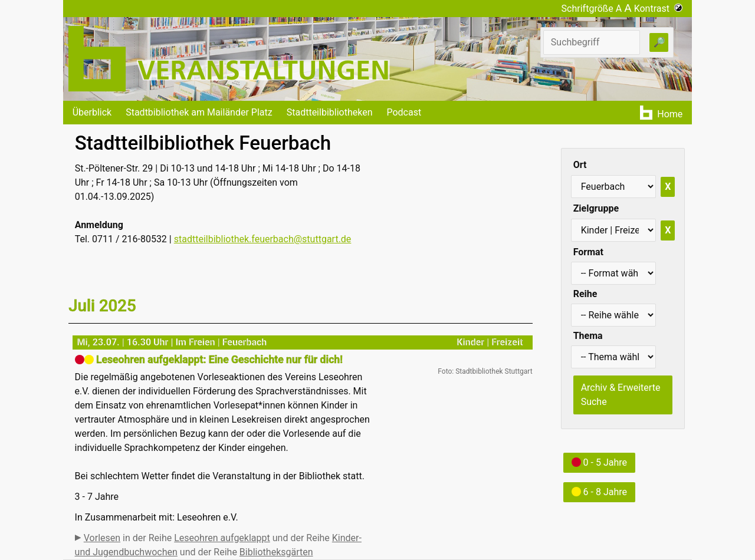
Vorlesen (102, 538)
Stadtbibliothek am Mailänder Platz (199, 112)
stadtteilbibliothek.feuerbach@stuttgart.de (263, 239)
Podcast (404, 112)
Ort (580, 165)
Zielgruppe (596, 208)
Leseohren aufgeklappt (222, 538)
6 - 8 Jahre (599, 492)
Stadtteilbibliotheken (330, 112)
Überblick (92, 112)
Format (588, 252)
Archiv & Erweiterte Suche (621, 395)
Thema (588, 336)
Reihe (585, 294)
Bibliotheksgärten (276, 552)
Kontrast (659, 9)
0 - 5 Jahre (599, 462)
